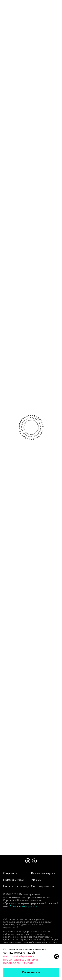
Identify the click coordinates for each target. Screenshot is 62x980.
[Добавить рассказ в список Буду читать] (21, 88)
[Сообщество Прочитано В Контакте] (28, 861)
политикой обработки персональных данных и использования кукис (21, 960)
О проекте (10, 873)
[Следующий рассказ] (59, 51)
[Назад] (5, 21)
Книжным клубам (43, 873)
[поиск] (49, 5)
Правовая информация (23, 906)
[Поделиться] (41, 88)
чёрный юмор (10, 104)
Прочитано (31, 810)
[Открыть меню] (58, 5)
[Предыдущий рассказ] (3, 51)
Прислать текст (14, 880)
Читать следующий (31, 822)
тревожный (47, 99)
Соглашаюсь (31, 972)
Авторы (36, 880)
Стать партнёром (43, 886)
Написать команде (16, 886)
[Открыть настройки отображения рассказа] (57, 21)
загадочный (27, 104)
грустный (33, 99)
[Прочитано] (17, 5)
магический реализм (14, 99)
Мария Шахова (31, 82)
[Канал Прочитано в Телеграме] (34, 861)
